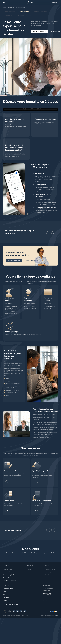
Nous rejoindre (30, 578)
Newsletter (6, 597)
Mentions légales (20, 616)
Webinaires (47, 575)
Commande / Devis (8, 589)
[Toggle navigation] (4, 2)
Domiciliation (9, 15)
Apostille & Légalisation (41, 471)
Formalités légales (8, 572)
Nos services (11, 7)
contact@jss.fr (47, 593)
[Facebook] (17, 611)
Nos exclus (47, 578)
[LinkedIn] (14, 611)
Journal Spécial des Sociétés (11, 604)
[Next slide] (53, 233)
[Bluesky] (25, 611)
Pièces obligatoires (50, 572)
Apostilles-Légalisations (41, 12)
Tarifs (5, 594)
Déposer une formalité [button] (40, 31)
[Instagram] (21, 611)
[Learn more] (36, 482)
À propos (29, 569)
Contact (5, 600)
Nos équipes (30, 575)
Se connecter (54, 2)
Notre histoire (30, 572)
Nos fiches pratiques (50, 569)
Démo (5, 592)
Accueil (4, 7)
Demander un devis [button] (31, 261)
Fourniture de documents (24, 15)
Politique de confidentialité (9, 616)
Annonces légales (10, 12)
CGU (27, 616)
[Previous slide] (48, 233)
